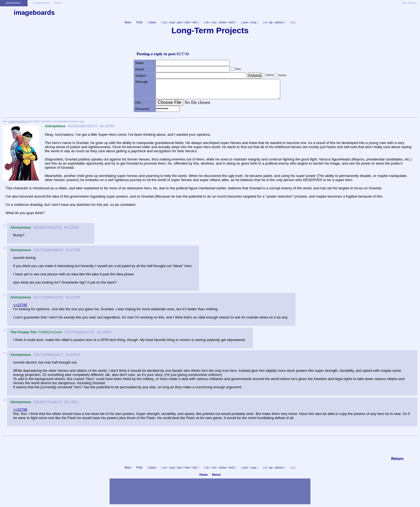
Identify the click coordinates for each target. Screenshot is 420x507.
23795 (75, 250)
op (271, 22)
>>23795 (20, 305)
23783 (74, 228)
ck (207, 22)
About (216, 475)
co (165, 22)
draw (223, 22)
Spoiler (282, 75)
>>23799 (20, 410)
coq (253, 22)
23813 (75, 355)
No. (102, 126)
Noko (238, 69)
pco (245, 22)
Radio (58, 3)
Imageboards (41, 3)
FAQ (140, 22)
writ (231, 22)
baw (152, 22)
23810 (106, 332)
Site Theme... (410, 3)
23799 (75, 297)
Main (128, 22)
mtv (187, 22)
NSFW (270, 75)
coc (214, 22)
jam (180, 22)
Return (397, 459)
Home (204, 475)
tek (195, 22)
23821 (74, 402)
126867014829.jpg (19, 121)
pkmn (279, 22)
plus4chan (13, 3)
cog (172, 22)
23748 (109, 126)
